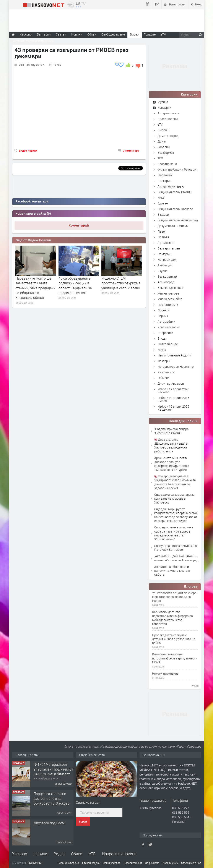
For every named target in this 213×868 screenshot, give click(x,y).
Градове (150, 34)
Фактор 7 (164, 361)
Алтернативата (168, 113)
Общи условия (111, 863)
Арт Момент (166, 243)
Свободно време (113, 34)
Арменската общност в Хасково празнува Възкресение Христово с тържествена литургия (172, 464)
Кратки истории (169, 327)
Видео (59, 854)
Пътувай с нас (168, 344)
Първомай (165, 175)
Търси (83, 822)
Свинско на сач (88, 802)
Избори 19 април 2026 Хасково (173, 391)
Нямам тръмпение (165, 674)
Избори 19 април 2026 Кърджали (173, 408)
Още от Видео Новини (33, 240)
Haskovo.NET (34, 863)
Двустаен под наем (49, 823)
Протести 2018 (168, 305)
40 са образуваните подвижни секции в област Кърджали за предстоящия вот (75, 285)
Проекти (163, 310)
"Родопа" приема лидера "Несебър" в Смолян (172, 431)
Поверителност (133, 863)
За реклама (152, 863)
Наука (162, 350)
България (164, 181)
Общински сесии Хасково (175, 209)
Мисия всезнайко (170, 299)
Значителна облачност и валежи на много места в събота (172, 571)
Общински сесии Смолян (175, 192)
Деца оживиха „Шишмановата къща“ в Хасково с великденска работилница (171, 445)
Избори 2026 (170, 863)
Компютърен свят (170, 288)
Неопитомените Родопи (174, 355)
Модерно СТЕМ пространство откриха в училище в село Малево (121, 283)
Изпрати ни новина (119, 854)
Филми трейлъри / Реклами (177, 169)
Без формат (166, 153)
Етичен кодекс (91, 863)
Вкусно (163, 271)
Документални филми (173, 226)
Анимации (165, 265)
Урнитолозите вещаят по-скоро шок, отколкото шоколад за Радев (174, 597)
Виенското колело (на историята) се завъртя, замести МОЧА (175, 658)
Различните (166, 372)
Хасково (20, 854)
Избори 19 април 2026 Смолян (173, 399)
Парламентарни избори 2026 (32, 41)
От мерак (164, 254)
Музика (163, 102)
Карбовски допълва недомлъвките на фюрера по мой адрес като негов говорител (172, 618)
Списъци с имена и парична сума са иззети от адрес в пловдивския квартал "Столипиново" (174, 533)
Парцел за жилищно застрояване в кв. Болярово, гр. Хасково (52, 798)
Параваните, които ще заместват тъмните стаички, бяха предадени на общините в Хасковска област (35, 288)
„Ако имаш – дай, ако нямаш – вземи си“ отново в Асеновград (176, 558)
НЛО (161, 198)
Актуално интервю (171, 186)
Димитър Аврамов (171, 383)
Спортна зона (167, 164)
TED (160, 158)
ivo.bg (195, 686)
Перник (163, 316)
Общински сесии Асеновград (178, 220)
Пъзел (162, 231)
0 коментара (131, 151)
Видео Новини (28, 151)
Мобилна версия (69, 863)
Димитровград (168, 136)
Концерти (164, 108)
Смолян (163, 130)
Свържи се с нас (191, 863)
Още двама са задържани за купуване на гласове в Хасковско (174, 498)
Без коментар (167, 276)
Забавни (164, 147)
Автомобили (166, 321)
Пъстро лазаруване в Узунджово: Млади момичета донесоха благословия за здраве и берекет (175, 482)
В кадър (163, 215)
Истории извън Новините (176, 367)
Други (162, 141)
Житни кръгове (168, 293)
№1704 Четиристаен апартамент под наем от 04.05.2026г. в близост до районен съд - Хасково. (53, 774)
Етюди (162, 338)
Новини (77, 34)
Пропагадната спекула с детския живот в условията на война (174, 639)
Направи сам (167, 260)
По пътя (163, 237)
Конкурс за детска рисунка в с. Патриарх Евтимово (176, 548)
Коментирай (79, 225)
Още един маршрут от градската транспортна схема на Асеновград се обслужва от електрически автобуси (176, 515)
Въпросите (165, 333)
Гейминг (163, 378)
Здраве (163, 203)
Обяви (77, 854)
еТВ (92, 854)
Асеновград (166, 282)
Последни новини (183, 421)
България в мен (169, 248)
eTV (160, 124)
